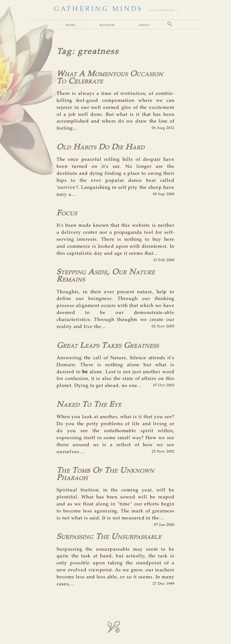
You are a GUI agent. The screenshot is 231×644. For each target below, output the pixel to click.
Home (71, 25)
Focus (67, 213)
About (144, 25)
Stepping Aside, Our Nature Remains (106, 276)
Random (107, 25)
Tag (64, 52)
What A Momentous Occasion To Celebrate (110, 78)
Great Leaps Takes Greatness (108, 346)
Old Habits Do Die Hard (101, 147)
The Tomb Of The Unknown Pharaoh (105, 474)
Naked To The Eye (89, 405)
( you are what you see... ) (163, 10)
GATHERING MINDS (98, 9)
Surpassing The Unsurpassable (109, 537)
